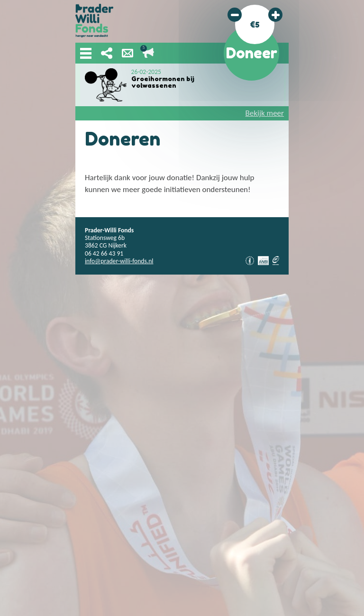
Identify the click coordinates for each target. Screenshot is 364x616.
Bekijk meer (265, 113)
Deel (107, 53)
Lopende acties (148, 53)
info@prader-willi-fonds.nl (119, 261)
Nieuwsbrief (127, 53)
